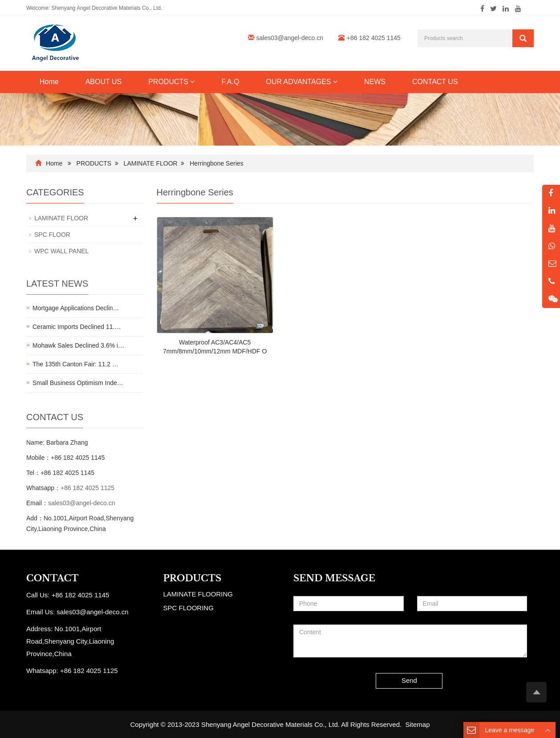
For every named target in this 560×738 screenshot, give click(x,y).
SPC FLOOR (52, 235)
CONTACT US (435, 82)
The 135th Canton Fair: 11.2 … (75, 364)
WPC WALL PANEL (61, 251)
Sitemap (418, 724)
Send (409, 680)
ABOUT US (104, 82)
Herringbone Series (217, 163)
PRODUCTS (171, 82)
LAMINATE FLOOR (151, 163)
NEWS (375, 82)
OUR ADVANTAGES (302, 82)
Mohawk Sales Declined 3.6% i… (78, 345)
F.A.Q (230, 82)
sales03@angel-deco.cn (290, 38)
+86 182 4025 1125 (87, 488)
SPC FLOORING (189, 608)
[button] (192, 82)
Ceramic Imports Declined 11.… (77, 327)
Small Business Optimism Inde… (78, 383)
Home (49, 82)
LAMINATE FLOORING (198, 594)
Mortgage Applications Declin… (76, 308)
